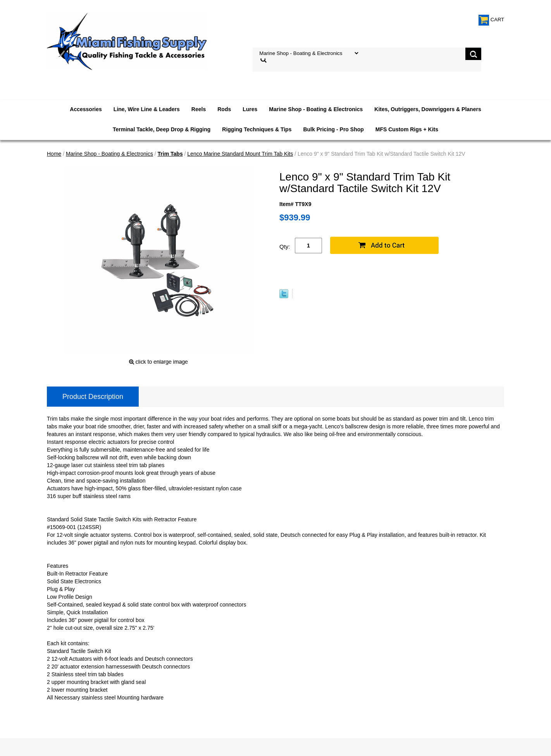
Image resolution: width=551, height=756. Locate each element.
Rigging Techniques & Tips (257, 129)
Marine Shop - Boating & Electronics (316, 109)
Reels (199, 109)
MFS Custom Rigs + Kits (407, 129)
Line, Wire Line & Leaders (147, 109)
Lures (250, 109)
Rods (224, 109)
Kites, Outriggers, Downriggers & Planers (428, 109)
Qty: (285, 247)
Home (54, 154)
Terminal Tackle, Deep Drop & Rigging (162, 129)
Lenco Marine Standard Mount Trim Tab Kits (240, 154)
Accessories (86, 109)
